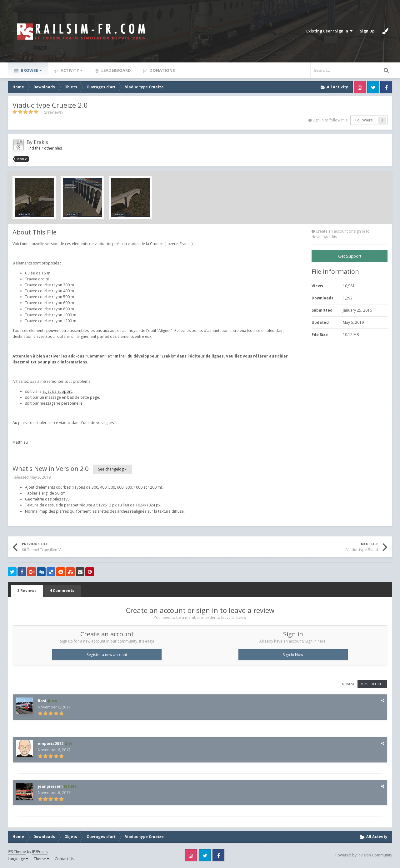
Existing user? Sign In (329, 31)
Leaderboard (116, 70)
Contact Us (64, 859)
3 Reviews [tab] (27, 591)
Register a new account (107, 655)
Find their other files (44, 148)
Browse (31, 70)
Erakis (41, 142)
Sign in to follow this (330, 120)
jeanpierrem (50, 786)
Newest (348, 684)
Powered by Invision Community (364, 855)
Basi (42, 701)
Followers (364, 120)
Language (18, 859)
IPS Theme (17, 852)
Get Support (350, 256)
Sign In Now (293, 655)
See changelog (112, 469)
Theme (41, 859)
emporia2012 (51, 744)
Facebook (386, 87)
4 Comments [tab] (62, 591)
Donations (162, 70)
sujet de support (57, 391)
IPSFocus (40, 852)
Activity (71, 70)
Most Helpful (372, 684)
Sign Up (367, 31)
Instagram (360, 87)
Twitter (373, 87)
